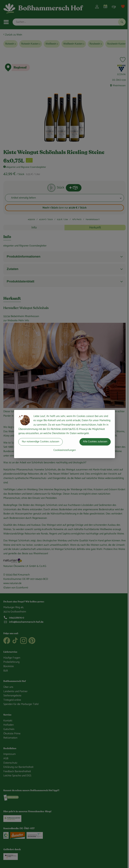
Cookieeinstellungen (65, 450)
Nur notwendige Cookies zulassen (40, 442)
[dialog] (64, 434)
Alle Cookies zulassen (95, 442)
